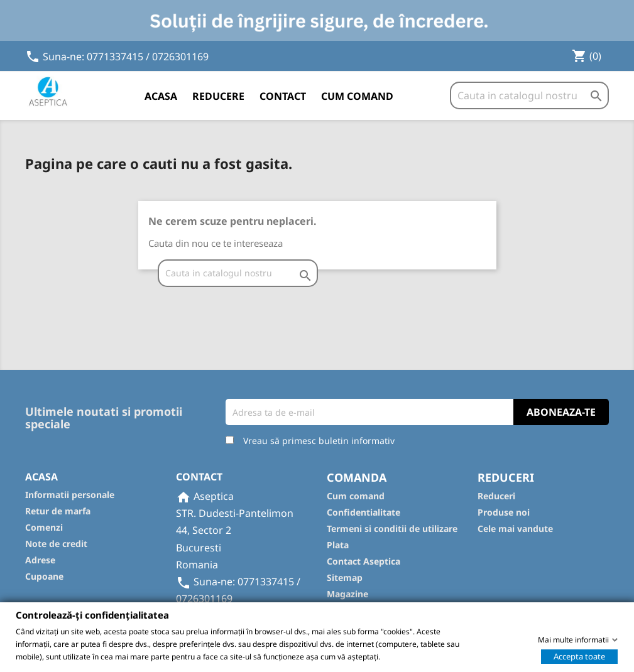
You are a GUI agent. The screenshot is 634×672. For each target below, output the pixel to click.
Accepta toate (579, 656)
